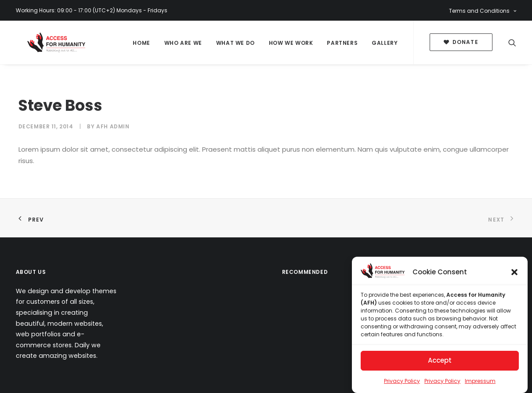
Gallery (385, 43)
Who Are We (183, 43)
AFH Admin (113, 126)
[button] (514, 272)
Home (141, 43)
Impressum (480, 381)
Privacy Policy (402, 381)
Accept (440, 361)
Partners (342, 43)
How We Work (291, 43)
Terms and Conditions (483, 11)
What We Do (235, 43)
